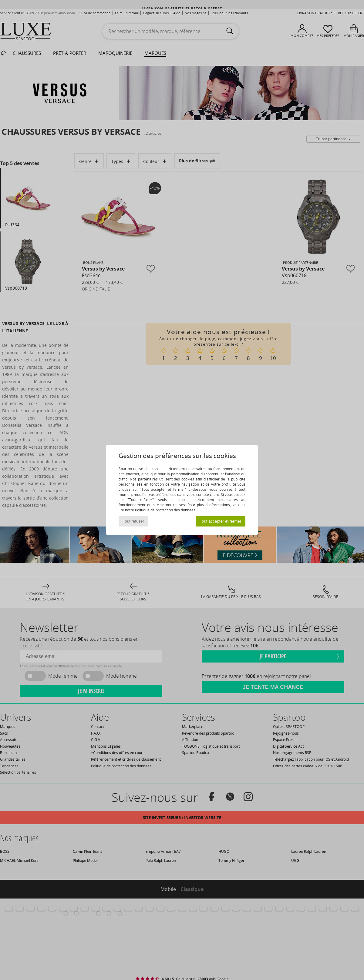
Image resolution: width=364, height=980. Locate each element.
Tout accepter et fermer (220, 521)
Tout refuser (133, 521)
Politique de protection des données (165, 510)
